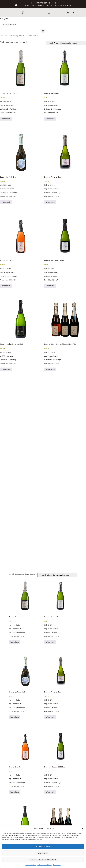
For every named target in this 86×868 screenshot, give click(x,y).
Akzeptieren (43, 847)
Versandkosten (9, 105)
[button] (82, 828)
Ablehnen (43, 853)
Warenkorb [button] (6, 119)
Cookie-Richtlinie (31, 865)
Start (2, 36)
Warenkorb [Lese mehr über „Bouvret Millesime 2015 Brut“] (50, 286)
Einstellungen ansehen (43, 860)
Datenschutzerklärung (45, 865)
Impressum (57, 865)
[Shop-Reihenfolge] (66, 43)
